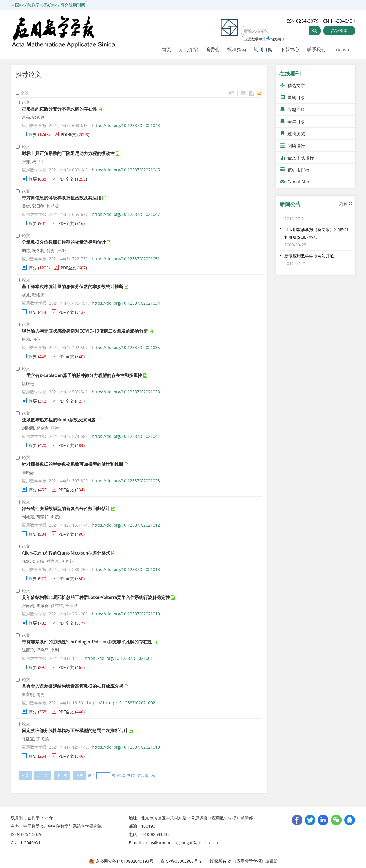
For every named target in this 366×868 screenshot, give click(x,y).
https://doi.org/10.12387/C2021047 (126, 214)
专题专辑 (293, 109)
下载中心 (290, 49)
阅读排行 (293, 146)
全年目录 (293, 121)
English (341, 49)
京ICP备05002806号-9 (181, 861)
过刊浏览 (293, 133)
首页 (167, 49)
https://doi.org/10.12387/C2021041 (126, 436)
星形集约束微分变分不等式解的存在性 (59, 109)
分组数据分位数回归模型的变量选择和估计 (64, 242)
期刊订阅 (263, 49)
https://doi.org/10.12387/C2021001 (119, 658)
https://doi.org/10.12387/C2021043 (126, 125)
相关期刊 (275, 39)
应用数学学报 (253, 39)
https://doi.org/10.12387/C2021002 (121, 703)
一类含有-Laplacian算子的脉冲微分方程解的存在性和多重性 (82, 375)
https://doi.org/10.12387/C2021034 (126, 303)
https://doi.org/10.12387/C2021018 (126, 569)
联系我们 (316, 49)
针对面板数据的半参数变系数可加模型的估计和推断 (73, 464)
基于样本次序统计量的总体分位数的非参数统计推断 (73, 286)
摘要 (33, 135)
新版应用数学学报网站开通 (309, 213)
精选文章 (293, 85)
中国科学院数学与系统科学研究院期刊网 (48, 5)
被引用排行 (295, 170)
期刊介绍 (188, 49)
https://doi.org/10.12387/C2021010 (126, 747)
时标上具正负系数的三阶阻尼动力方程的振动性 (68, 153)
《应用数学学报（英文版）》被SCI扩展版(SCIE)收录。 (316, 235)
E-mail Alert (296, 182)
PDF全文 (68, 135)
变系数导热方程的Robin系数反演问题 (59, 420)
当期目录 (293, 97)
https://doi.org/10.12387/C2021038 (126, 392)
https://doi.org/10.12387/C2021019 (126, 614)
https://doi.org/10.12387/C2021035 (126, 347)
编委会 (213, 49)
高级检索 (339, 30)
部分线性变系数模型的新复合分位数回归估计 (66, 508)
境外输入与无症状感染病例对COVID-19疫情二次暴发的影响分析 (85, 331)
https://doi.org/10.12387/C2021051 (126, 259)
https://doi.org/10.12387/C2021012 (126, 525)
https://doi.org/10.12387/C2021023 (126, 481)
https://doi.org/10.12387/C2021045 (126, 170)
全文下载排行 (297, 158)
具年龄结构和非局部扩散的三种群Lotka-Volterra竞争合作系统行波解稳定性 (96, 597)
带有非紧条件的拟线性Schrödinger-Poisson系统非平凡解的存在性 (87, 642)
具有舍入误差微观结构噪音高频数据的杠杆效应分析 (73, 686)
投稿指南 (237, 49)
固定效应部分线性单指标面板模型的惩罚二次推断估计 (75, 730)
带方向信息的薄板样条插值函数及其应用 (62, 198)
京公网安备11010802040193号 (121, 861)
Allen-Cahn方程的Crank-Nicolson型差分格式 (66, 553)
